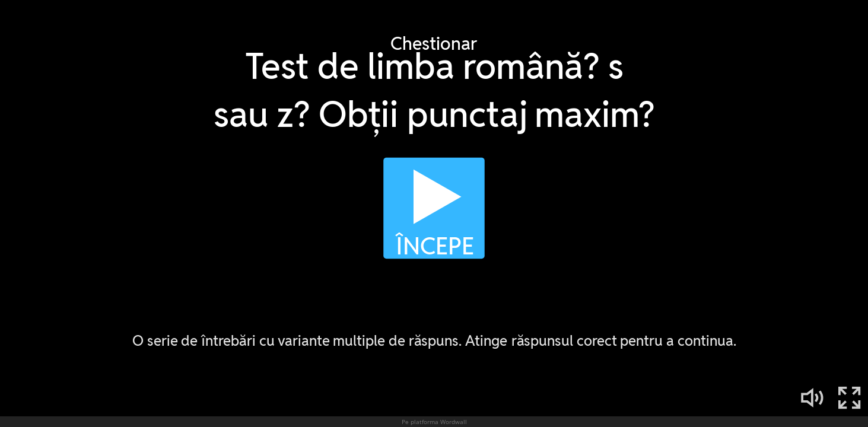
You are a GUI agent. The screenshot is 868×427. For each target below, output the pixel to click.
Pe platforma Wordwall (434, 422)
